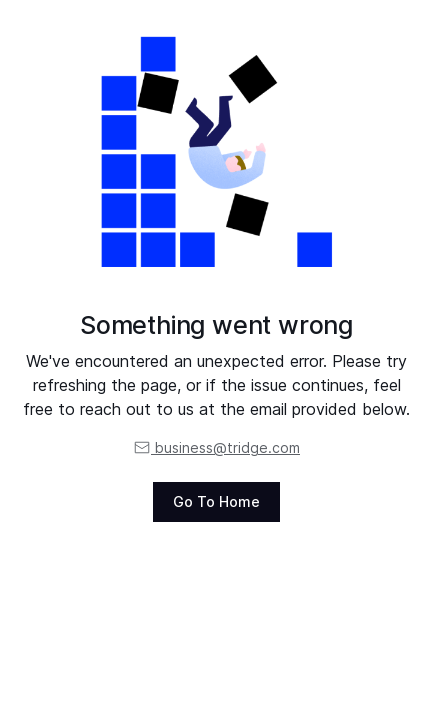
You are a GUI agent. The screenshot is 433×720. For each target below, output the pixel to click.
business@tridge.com (216, 447)
